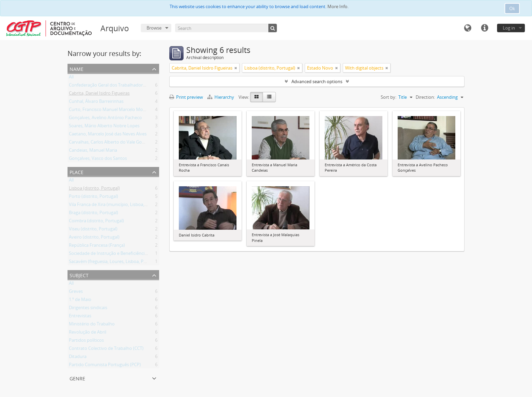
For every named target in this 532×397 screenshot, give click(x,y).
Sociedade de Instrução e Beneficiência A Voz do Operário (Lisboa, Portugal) (145, 254)
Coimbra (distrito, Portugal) (96, 222)
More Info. (338, 6)
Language (468, 28)
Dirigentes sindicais (88, 309)
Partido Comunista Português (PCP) (105, 366)
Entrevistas (80, 317)
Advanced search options (317, 81)
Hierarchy (221, 97)
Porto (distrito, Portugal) (93, 197)
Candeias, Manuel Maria (93, 151)
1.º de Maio (80, 301)
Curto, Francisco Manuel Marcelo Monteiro (112, 111)
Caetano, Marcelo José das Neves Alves (108, 135)
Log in (509, 28)
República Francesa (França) (97, 246)
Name (77, 68)
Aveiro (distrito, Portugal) (94, 238)
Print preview (186, 97)
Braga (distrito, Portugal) (93, 214)
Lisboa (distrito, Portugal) (94, 189)
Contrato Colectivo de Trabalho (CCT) (106, 349)
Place (77, 172)
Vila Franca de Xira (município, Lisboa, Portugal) (116, 206)
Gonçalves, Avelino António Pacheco (105, 119)
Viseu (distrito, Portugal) (93, 230)
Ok (512, 8)
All (71, 78)
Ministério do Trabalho (92, 325)
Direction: (425, 97)
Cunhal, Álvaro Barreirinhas (96, 102)
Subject (79, 275)
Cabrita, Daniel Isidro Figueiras (99, 94)
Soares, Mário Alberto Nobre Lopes (104, 127)
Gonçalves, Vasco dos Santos (98, 159)
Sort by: (388, 97)
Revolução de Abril (88, 333)
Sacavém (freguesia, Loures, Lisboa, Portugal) (114, 263)
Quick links (484, 28)
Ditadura (78, 358)
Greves (76, 292)
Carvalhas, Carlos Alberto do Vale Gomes (110, 143)
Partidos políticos (86, 341)
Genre (77, 378)
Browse (154, 28)
